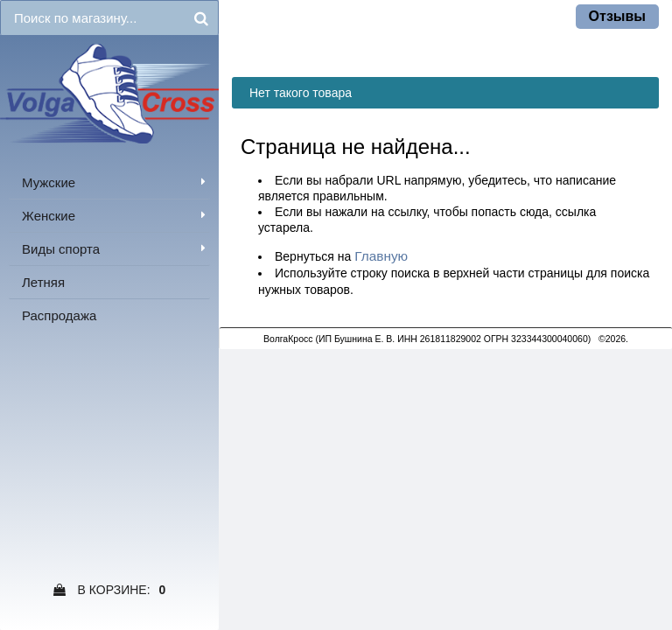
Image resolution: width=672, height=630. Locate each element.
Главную (381, 256)
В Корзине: (110, 590)
